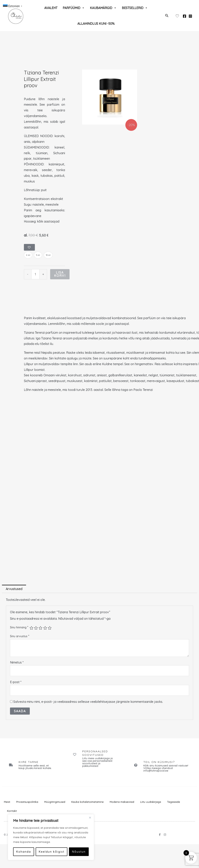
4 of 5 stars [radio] (45, 628)
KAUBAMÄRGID (103, 8)
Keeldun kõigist (52, 852)
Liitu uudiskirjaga (151, 802)
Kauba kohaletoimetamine (87, 802)
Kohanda (24, 852)
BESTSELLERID (135, 8)
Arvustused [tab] (14, 589)
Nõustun (79, 852)
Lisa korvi (60, 275)
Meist (7, 802)
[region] (51, 837)
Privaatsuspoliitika (27, 802)
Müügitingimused (55, 802)
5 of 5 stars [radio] (50, 628)
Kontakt (12, 811)
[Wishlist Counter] (177, 16)
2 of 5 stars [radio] (36, 628)
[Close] (90, 818)
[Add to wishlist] (30, 247)
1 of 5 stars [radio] (31, 628)
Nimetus (17, 663)
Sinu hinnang (19, 628)
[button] (167, 16)
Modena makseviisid (122, 802)
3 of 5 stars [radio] (40, 628)
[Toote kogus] (35, 275)
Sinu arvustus (20, 637)
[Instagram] (190, 16)
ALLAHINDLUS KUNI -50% (96, 24)
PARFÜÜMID (74, 8)
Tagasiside (174, 802)
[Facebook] (185, 16)
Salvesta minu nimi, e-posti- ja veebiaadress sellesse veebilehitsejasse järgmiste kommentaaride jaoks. (88, 702)
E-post (16, 682)
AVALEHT (51, 8)
